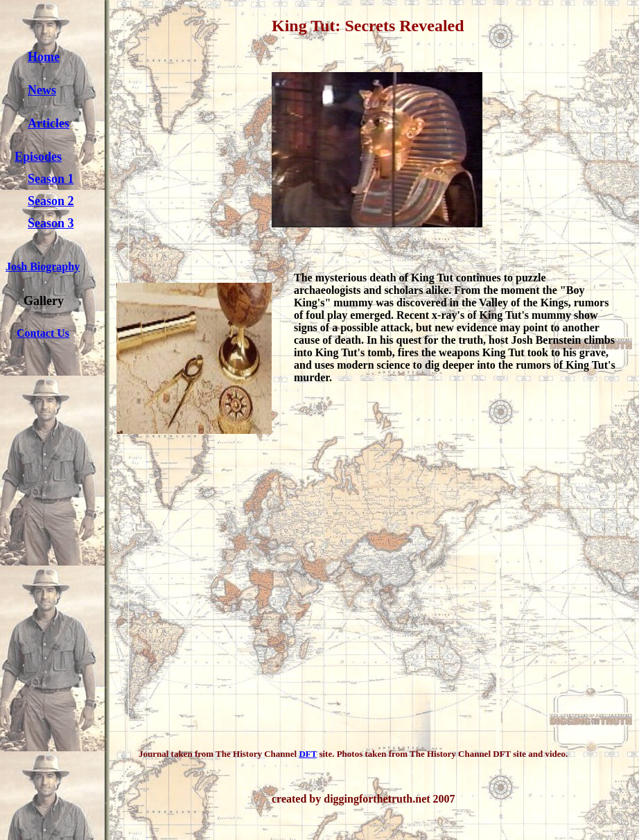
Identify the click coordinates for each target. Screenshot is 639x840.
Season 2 (51, 201)
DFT (308, 754)
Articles (49, 123)
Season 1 (51, 179)
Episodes (38, 157)
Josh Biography (43, 266)
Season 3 (51, 223)
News (42, 90)
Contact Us (43, 333)
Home (44, 57)
